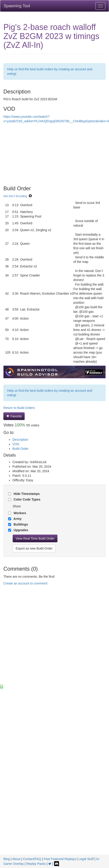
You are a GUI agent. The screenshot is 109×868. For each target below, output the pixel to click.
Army (17, 519)
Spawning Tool (17, 6)
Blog (7, 859)
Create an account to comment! (25, 583)
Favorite (14, 416)
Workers (19, 513)
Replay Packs (36, 864)
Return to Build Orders (19, 408)
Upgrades (20, 530)
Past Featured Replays (60, 859)
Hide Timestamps (26, 494)
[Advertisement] (42, 639)
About (16, 859)
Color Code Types (27, 499)
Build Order (20, 449)
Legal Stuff (86, 859)
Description (20, 440)
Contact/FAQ (32, 859)
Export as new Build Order (34, 548)
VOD (16, 444)
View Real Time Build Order (35, 538)
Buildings (20, 524)
